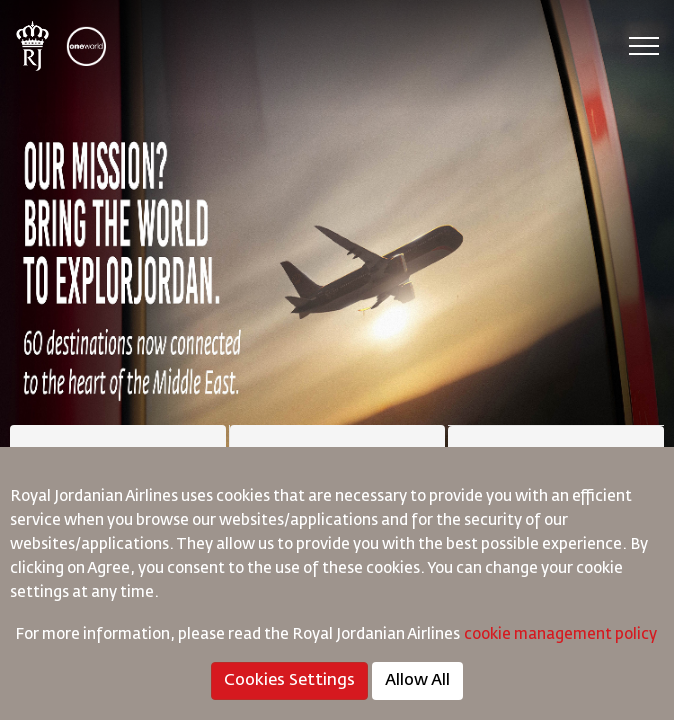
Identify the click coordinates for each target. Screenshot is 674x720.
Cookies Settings (289, 681)
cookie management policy (562, 634)
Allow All (417, 681)
